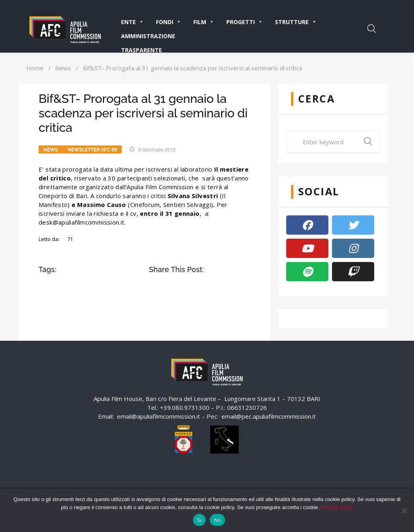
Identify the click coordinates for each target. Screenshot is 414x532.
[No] (404, 511)
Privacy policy (337, 507)
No (217, 520)
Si (199, 520)
